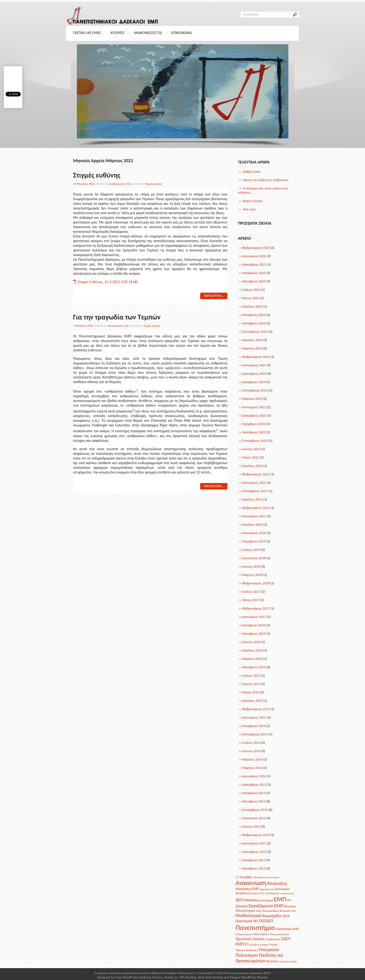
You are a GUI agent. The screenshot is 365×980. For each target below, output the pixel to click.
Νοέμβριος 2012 (254, 860)
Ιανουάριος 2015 (254, 717)
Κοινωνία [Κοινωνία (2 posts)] (285, 911)
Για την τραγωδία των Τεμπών (117, 317)
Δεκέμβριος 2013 (254, 785)
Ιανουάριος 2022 (254, 483)
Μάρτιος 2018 (252, 575)
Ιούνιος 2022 (251, 449)
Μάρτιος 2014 (252, 768)
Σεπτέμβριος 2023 (255, 390)
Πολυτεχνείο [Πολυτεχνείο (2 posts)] (262, 934)
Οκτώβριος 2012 (254, 868)
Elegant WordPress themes (249, 977)
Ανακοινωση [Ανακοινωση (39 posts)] (251, 883)
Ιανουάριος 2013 (254, 843)
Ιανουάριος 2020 (254, 533)
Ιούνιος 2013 (251, 826)
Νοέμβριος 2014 (254, 726)
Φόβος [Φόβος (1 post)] (294, 961)
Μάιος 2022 (251, 457)
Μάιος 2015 (251, 692)
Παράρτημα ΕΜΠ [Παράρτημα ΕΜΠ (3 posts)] (287, 929)
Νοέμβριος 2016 (254, 625)
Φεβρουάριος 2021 (256, 508)
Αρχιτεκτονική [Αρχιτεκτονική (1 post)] (267, 889)
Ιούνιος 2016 (251, 642)
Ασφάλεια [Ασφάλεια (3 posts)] (242, 893)
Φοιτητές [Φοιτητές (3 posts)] (272, 961)
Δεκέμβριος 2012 (254, 852)
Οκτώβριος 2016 (254, 634)
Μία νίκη (249, 209)
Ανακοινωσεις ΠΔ (148, 33)
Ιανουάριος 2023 (254, 407)
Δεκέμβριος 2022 (254, 415)
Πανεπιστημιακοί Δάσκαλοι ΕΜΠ (247, 973)
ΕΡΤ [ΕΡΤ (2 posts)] (289, 900)
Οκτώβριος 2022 (254, 432)
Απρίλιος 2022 (252, 466)
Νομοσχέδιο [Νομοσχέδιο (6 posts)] (272, 916)
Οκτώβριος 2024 (254, 323)
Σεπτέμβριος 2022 (255, 441)
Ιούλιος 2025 (251, 290)
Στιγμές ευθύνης (97, 175)
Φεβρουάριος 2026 (256, 248)
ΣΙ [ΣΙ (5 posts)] (246, 944)
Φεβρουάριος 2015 (256, 709)
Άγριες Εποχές (253, 201)
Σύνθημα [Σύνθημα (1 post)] (264, 945)
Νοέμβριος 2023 (254, 382)
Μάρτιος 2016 (252, 659)
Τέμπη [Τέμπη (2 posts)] (273, 944)
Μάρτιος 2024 (252, 348)
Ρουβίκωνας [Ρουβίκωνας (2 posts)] (273, 939)
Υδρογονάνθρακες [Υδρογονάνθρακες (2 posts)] (247, 950)
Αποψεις (117, 33)
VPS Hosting (188, 977)
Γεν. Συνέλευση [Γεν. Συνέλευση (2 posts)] (269, 893)
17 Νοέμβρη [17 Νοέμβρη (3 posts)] (244, 877)
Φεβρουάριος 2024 (256, 357)
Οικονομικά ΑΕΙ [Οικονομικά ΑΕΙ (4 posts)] (247, 921)
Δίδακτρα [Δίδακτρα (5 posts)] (251, 900)
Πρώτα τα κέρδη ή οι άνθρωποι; (266, 180)
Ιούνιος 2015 (251, 684)
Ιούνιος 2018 (251, 566)
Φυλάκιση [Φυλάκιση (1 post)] (285, 961)
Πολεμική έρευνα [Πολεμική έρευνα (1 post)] (244, 934)
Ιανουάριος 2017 (254, 617)
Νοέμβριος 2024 (254, 315)
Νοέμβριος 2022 (254, 424)
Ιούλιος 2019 (251, 550)
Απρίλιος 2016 (252, 650)
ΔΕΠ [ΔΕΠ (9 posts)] (239, 900)
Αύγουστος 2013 (254, 818)
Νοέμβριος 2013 (254, 793)
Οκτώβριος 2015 (254, 667)
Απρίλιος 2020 (252, 524)
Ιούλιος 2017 (251, 592)
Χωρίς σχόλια (154, 184)
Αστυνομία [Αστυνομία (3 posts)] (282, 889)
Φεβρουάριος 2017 (256, 608)
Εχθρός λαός (252, 171)
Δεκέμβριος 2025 (254, 264)
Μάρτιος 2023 (252, 399)
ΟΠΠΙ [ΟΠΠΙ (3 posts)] (286, 916)
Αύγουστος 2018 (254, 558)
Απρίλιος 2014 (252, 759)
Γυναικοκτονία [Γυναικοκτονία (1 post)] (287, 893)
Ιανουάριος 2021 (254, 516)
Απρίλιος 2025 (252, 306)
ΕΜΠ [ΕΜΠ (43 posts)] (280, 899)
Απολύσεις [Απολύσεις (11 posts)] (277, 883)
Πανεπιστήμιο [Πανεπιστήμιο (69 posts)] (255, 928)
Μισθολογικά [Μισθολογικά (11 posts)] (248, 915)
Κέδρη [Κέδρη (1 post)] (259, 911)
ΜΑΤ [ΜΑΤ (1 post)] (294, 911)
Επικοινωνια (182, 33)
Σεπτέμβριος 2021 (255, 491)
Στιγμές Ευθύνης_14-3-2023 (99, 282)
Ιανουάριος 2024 (254, 365)
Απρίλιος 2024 (252, 340)
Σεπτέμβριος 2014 (255, 734)
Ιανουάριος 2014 (254, 776)
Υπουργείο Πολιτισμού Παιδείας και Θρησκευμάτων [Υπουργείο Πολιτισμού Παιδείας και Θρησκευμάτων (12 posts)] (259, 955)
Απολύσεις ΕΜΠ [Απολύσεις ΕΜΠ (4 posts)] (247, 889)
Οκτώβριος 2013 (254, 801)
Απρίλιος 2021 (252, 499)
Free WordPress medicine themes (139, 977)
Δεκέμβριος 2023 (254, 373)
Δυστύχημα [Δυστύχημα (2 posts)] (266, 900)
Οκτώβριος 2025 (254, 281)
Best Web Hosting (210, 977)
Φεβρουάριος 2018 (256, 583)
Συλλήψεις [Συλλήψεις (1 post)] (254, 945)
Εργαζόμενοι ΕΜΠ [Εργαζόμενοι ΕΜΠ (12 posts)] (266, 906)
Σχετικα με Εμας (87, 33)
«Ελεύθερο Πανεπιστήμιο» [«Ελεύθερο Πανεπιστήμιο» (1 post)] (267, 877)
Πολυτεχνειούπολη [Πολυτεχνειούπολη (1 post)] (280, 934)
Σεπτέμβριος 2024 (255, 332)
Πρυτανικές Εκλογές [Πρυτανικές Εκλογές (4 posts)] (250, 939)
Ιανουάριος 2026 (254, 256)
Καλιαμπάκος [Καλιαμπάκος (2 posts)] (271, 911)
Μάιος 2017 (251, 600)
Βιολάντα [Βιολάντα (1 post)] (255, 893)
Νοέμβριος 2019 (254, 541)
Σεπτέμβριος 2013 (255, 810)
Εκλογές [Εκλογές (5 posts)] (242, 906)
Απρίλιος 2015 (252, 701)
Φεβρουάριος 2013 (256, 835)
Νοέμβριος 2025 (254, 273)
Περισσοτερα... (214, 296)
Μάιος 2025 (251, 298)
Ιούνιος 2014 (251, 751)
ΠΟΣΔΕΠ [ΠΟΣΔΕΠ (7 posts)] (266, 921)
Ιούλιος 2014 (251, 743)
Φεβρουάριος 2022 (256, 474)
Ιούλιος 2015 (251, 675)
